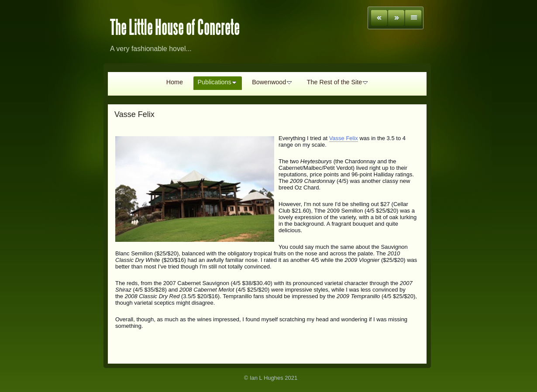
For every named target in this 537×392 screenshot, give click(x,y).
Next (396, 18)
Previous (379, 18)
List (413, 18)
